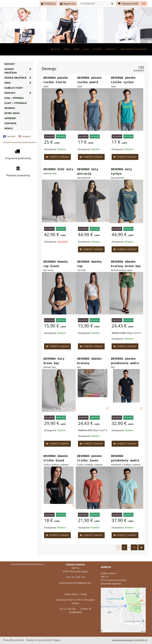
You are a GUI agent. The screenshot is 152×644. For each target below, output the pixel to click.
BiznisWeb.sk (140, 640)
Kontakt (111, 49)
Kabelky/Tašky (14, 88)
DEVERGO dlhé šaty (58, 169)
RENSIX (9, 128)
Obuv (19, 83)
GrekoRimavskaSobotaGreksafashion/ (20, 142)
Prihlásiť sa (48, 4)
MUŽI (77, 49)
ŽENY (67, 49)
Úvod (55, 49)
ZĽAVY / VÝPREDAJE (16, 103)
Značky (97, 49)
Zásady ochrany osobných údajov (43, 640)
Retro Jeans (12, 113)
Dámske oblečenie (19, 71)
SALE (86, 49)
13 (134, 547)
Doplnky (19, 93)
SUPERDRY (10, 118)
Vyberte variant (57, 157)
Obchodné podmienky (134, 49)
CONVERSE (10, 123)
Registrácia (68, 4)
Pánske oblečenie (19, 78)
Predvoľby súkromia (14, 640)
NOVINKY (10, 64)
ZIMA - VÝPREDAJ (14, 98)
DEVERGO (10, 108)
